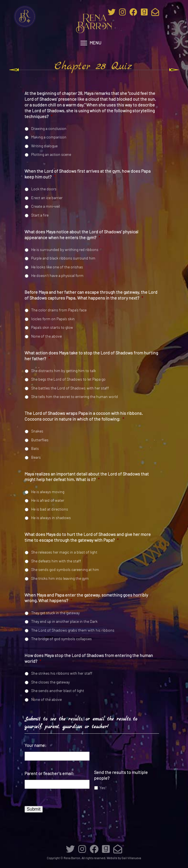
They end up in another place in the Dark (64, 621)
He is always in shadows (51, 518)
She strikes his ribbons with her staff (62, 673)
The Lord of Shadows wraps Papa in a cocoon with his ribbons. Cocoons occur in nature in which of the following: (84, 416)
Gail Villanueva (131, 858)
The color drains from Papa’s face (59, 310)
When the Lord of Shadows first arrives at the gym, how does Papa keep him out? (88, 174)
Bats (35, 448)
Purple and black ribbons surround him (63, 258)
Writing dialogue (44, 146)
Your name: (35, 745)
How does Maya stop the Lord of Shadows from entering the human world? (89, 658)
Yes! (103, 788)
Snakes (37, 431)
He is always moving (48, 492)
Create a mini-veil (45, 206)
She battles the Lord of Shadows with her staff (70, 388)
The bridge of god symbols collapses (61, 639)
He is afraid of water (48, 500)
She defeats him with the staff (56, 561)
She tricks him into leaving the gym (60, 578)
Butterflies (40, 440)
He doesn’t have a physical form (57, 275)
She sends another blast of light (58, 691)
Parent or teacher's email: (49, 773)
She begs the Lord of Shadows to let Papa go (68, 379)
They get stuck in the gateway (55, 613)
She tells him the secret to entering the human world (75, 396)
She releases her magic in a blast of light (64, 552)
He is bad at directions (50, 509)
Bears (36, 457)
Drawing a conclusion (49, 128)
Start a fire (40, 215)
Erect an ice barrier (47, 198)
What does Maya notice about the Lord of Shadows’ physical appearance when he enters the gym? (81, 234)
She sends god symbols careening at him (65, 569)
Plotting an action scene (51, 154)
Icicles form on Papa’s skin (53, 319)
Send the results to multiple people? (121, 775)
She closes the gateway (50, 682)
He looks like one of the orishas (57, 267)
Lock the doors (44, 189)
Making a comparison (49, 137)
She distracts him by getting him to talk (64, 371)
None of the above (46, 336)
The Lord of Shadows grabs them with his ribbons (73, 630)
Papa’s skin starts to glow (52, 327)
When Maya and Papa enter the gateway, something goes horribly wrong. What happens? (86, 598)
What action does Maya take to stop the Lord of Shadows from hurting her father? (91, 356)
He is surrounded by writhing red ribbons (65, 249)
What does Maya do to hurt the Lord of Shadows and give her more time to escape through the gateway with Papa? (88, 537)
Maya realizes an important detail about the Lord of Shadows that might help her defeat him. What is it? (87, 477)
